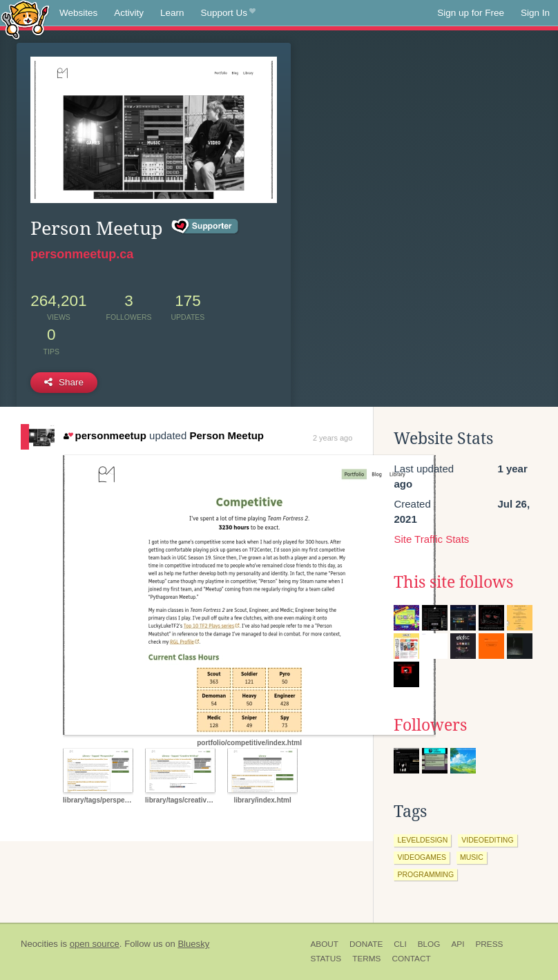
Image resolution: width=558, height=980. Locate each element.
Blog (429, 944)
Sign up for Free (471, 13)
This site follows (453, 582)
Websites (78, 13)
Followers (430, 725)
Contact (411, 959)
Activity (129, 13)
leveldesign (422, 840)
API (458, 944)
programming (425, 874)
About (324, 944)
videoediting (487, 840)
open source (95, 944)
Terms (366, 959)
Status (326, 959)
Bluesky (193, 944)
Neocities (39, 944)
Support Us (228, 13)
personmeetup (105, 435)
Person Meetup (227, 435)
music (472, 857)
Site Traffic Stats (431, 539)
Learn (172, 13)
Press (489, 944)
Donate (366, 944)
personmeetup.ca (82, 254)
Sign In (535, 13)
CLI (400, 944)
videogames (422, 857)
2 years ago (333, 438)
